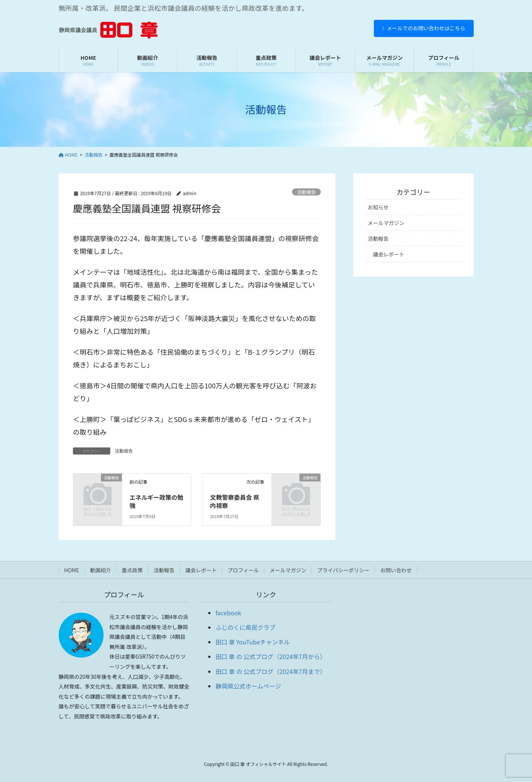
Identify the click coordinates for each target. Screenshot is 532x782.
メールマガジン (386, 223)
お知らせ (378, 207)
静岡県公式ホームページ (248, 686)
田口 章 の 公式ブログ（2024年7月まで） (270, 671)
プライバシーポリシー (343, 570)
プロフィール (243, 570)
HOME (72, 570)
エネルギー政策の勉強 (156, 501)
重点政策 (132, 570)
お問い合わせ (396, 570)
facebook (228, 613)
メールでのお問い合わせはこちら (424, 28)
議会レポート (389, 254)
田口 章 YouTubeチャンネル (253, 642)
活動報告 (306, 192)
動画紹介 (101, 570)
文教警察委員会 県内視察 (235, 501)
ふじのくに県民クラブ (245, 627)
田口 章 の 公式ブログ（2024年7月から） (270, 656)
